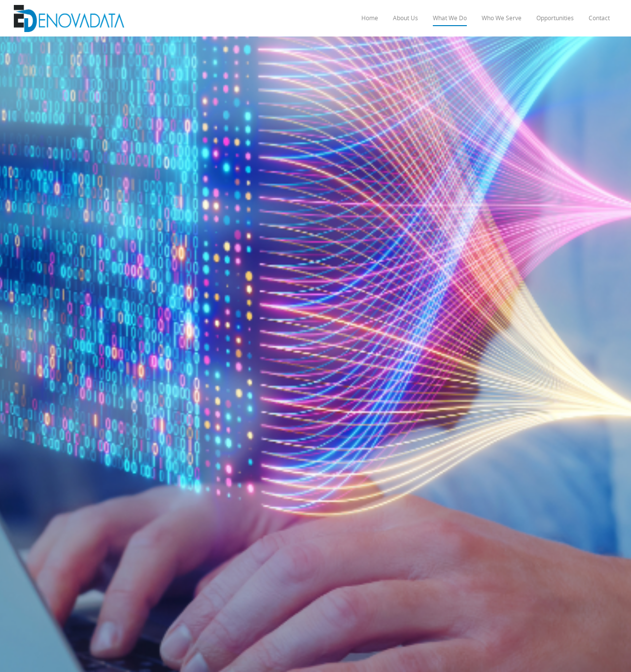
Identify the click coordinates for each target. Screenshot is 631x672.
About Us (405, 18)
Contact (599, 18)
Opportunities (555, 18)
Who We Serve (502, 18)
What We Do (450, 18)
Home (370, 18)
